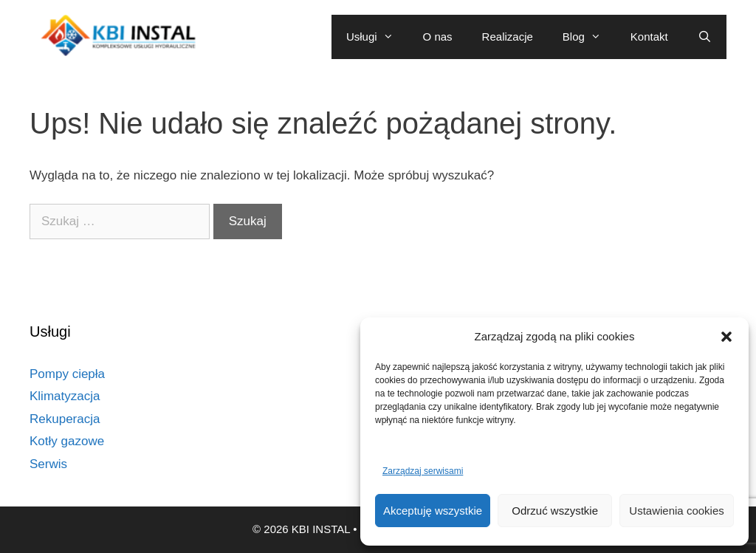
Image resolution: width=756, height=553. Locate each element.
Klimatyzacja (65, 396)
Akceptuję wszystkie (433, 511)
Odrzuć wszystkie (555, 511)
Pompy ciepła (67, 374)
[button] (726, 337)
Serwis (48, 464)
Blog (589, 37)
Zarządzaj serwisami (423, 471)
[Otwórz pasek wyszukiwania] (705, 37)
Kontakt (649, 37)
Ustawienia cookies (676, 511)
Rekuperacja (65, 419)
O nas (438, 37)
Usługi (377, 37)
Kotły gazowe (67, 441)
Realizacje (508, 37)
